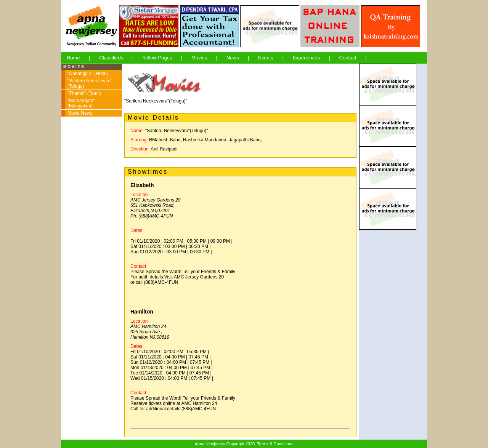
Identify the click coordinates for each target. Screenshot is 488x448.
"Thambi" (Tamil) (84, 93)
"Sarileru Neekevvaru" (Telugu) (90, 83)
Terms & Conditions (275, 444)
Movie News (80, 113)
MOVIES (74, 67)
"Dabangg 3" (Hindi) (88, 74)
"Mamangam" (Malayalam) (81, 103)
